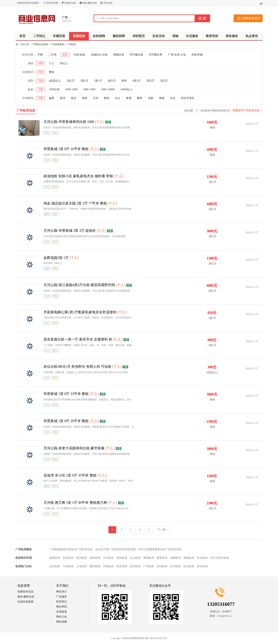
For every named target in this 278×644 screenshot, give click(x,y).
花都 (151, 98)
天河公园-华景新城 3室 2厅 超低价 (70, 231)
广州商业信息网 (40, 44)
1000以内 (54, 89)
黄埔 (129, 98)
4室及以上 (55, 81)
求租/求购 (197, 55)
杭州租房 (135, 566)
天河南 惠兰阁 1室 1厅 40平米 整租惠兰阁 (75, 503)
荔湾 (63, 98)
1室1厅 (71, 81)
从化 (173, 98)
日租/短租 (79, 55)
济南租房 (108, 566)
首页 (22, 36)
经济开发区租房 (220, 558)
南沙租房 (81, 558)
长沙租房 (175, 566)
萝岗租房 (122, 558)
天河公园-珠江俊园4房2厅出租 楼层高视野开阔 (79, 285)
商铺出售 (119, 55)
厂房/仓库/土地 (177, 55)
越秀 (52, 98)
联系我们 (62, 602)
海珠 (85, 98)
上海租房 (81, 566)
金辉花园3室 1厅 (56, 258)
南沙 (74, 98)
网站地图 (62, 622)
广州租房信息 (26, 110)
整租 (52, 72)
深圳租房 (162, 566)
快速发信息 (70, 3)
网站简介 (62, 592)
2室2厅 (164, 81)
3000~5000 (89, 89)
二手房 (53, 55)
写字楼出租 (136, 55)
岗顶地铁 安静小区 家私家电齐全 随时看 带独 (78, 176)
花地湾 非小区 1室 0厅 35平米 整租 (70, 475)
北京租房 (55, 566)
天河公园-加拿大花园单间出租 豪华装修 (74, 448)
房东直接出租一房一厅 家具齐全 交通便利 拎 (78, 339)
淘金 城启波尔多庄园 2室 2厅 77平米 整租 (75, 203)
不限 (40, 55)
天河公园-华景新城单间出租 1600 (69, 122)
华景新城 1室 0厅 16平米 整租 (66, 149)
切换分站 (67, 21)
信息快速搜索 (25, 602)
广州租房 (71, 44)
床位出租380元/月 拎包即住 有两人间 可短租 (77, 367)
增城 (162, 98)
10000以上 (126, 89)
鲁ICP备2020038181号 (156, 638)
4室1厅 (112, 81)
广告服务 (62, 597)
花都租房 (175, 558)
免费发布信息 (251, 18)
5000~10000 (108, 89)
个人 (52, 63)
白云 (118, 98)
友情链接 (62, 612)
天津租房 (68, 566)
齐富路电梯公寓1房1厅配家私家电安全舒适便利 (80, 312)
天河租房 (108, 558)
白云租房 (135, 558)
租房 (65, 55)
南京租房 (122, 566)
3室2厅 (150, 81)
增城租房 (189, 558)
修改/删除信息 (90, 3)
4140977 (227, 611)
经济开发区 (188, 98)
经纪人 (64, 63)
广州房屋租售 (57, 44)
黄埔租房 (149, 558)
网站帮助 (62, 607)
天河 (96, 98)
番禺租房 (162, 558)
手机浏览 (108, 3)
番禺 (140, 98)
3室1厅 (84, 81)
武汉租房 (189, 566)
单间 (124, 81)
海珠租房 (95, 558)
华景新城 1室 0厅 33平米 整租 (66, 394)
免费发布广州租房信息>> (247, 110)
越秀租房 (55, 558)
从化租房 (202, 558)
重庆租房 (95, 566)
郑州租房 (202, 566)
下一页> (162, 530)
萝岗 (107, 98)
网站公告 (62, 617)
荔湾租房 (68, 558)
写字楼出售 (156, 55)
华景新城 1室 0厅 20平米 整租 (66, 421)
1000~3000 (71, 89)
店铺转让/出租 (99, 55)
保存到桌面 (52, 3)
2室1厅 (98, 81)
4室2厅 (136, 81)
